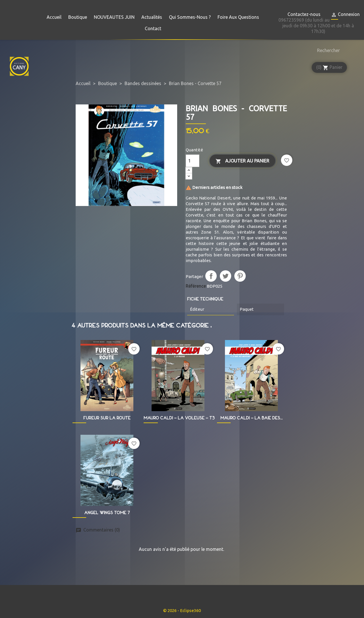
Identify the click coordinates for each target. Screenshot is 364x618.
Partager (211, 276)
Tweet (226, 276)
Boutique (78, 17)
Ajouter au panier (242, 161)
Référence (196, 286)
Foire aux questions (238, 17)
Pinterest (240, 276)
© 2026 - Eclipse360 (182, 610)
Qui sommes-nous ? (190, 17)
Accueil (54, 17)
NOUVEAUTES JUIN (114, 17)
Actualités (152, 17)
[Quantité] (193, 161)
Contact (153, 28)
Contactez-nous (304, 14)
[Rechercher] (327, 50)
